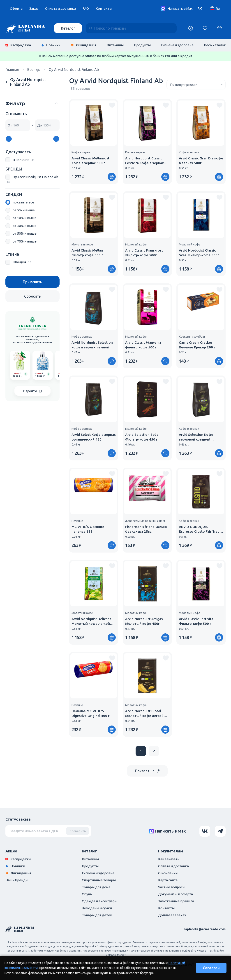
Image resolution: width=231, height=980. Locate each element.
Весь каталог (215, 45)
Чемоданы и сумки (97, 908)
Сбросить (32, 296)
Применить (32, 282)
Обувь (87, 894)
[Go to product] (26, 374)
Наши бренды (17, 880)
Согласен (211, 968)
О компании (168, 873)
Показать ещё (147, 771)
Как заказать (169, 859)
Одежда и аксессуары (100, 901)
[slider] (9, 139)
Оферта (16, 8)
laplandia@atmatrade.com (205, 929)
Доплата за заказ (172, 915)
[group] (20, 365)
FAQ (86, 8)
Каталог (68, 28)
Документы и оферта (176, 894)
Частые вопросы (172, 887)
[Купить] (112, 177)
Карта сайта (168, 880)
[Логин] (191, 28)
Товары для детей (97, 915)
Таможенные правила (176, 901)
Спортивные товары (99, 880)
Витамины (115, 45)
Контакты (104, 8)
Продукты (142, 45)
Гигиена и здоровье (177, 45)
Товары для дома (96, 887)
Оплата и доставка (60, 8)
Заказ (34, 8)
